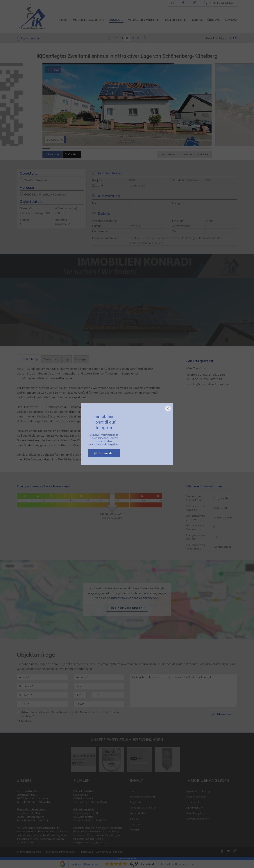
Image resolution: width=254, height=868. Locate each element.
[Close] (168, 408)
